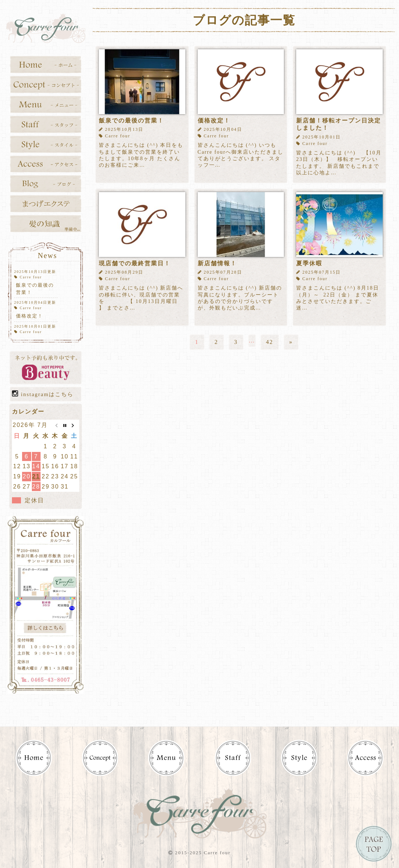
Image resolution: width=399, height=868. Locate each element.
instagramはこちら (43, 394)
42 (270, 342)
